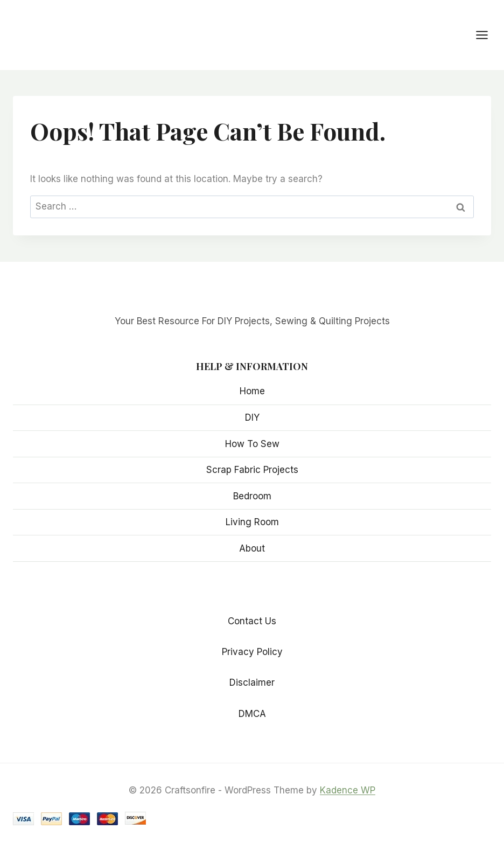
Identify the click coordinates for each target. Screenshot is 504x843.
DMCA (252, 714)
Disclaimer (252, 682)
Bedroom (252, 496)
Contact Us (252, 621)
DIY (252, 417)
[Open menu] (487, 35)
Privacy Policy (252, 652)
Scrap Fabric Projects (252, 470)
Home (252, 391)
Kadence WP (348, 790)
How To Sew (252, 444)
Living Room (252, 522)
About (252, 548)
